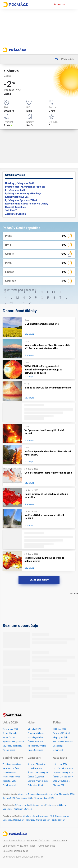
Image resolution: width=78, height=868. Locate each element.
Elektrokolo (50, 805)
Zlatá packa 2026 (67, 794)
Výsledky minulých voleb (13, 742)
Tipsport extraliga (35, 750)
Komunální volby (10, 733)
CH (54, 292)
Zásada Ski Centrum (16, 214)
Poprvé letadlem (35, 768)
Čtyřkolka (28, 809)
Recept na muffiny (11, 768)
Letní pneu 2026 (60, 764)
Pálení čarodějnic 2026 (44, 798)
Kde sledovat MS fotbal (63, 742)
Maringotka (8, 809)
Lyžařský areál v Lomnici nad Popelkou (25, 187)
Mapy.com (22, 794)
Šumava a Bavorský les (38, 773)
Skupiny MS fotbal (61, 737)
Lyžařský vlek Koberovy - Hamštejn (23, 194)
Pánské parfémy (58, 820)
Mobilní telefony (30, 816)
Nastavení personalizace (15, 851)
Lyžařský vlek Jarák (15, 190)
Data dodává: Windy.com (15, 846)
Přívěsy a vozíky (22, 805)
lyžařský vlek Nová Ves (17, 197)
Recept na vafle (9, 781)
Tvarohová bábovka (11, 777)
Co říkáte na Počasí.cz (14, 841)
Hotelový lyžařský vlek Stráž (20, 183)
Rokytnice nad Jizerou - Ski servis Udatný (27, 204)
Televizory (30, 820)
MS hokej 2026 (34, 729)
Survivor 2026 (9, 798)
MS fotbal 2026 (60, 729)
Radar (33, 846)
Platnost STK (59, 785)
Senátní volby (9, 737)
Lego (42, 805)
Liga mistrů (58, 750)
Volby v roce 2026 (10, 729)
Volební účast (9, 750)
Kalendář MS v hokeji (37, 746)
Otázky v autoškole (61, 781)
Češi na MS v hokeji (36, 742)
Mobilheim (61, 805)
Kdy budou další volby (12, 746)
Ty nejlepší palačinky (12, 764)
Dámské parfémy (63, 816)
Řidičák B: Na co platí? (63, 777)
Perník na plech (9, 785)
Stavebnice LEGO (46, 816)
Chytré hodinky (43, 820)
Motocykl (34, 805)
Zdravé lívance (9, 773)
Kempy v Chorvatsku (37, 764)
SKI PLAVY (11, 210)
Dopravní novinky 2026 (63, 773)
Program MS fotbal (61, 733)
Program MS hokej (36, 733)
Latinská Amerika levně (38, 781)
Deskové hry (19, 820)
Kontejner (18, 809)
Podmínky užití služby (38, 841)
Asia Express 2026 (24, 798)
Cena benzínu (52, 794)
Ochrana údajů (59, 841)
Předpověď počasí (36, 794)
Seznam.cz (59, 5)
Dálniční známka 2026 (63, 768)
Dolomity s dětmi (35, 785)
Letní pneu (7, 820)
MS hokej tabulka (35, 737)
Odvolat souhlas (47, 846)
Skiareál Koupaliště (15, 207)
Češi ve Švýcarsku (36, 777)
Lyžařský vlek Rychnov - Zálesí (21, 200)
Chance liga (58, 746)
